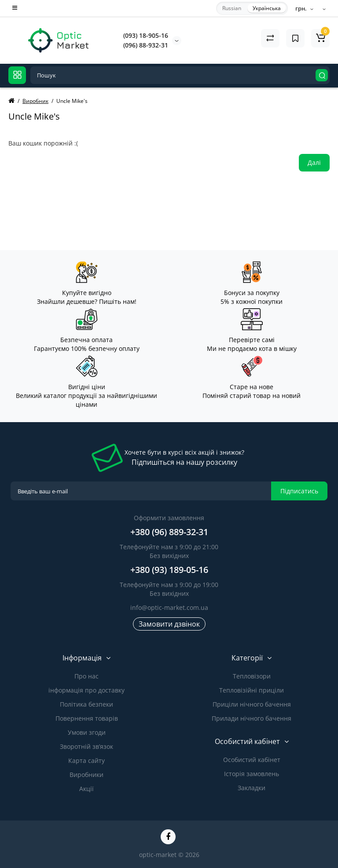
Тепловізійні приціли (252, 690)
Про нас (86, 676)
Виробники (86, 775)
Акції (86, 789)
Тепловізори (252, 676)
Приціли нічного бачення (252, 704)
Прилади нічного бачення (252, 718)
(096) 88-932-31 (146, 45)
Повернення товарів (87, 718)
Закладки (252, 788)
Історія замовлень (252, 774)
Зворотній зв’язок (86, 746)
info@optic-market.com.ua (169, 607)
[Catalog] (17, 75)
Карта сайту (86, 760)
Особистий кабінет (252, 760)
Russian (232, 8)
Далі (314, 162)
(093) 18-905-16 (146, 35)
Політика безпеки (86, 704)
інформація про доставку (86, 690)
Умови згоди (87, 732)
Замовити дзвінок (169, 624)
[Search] (322, 75)
